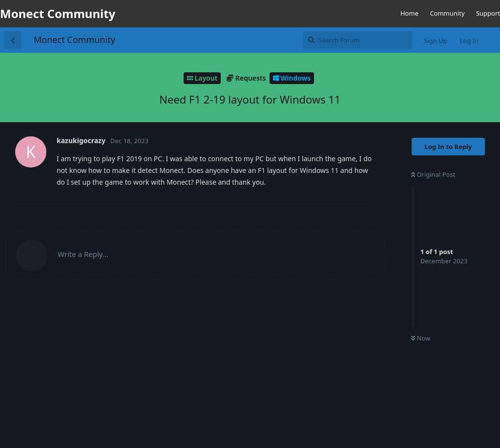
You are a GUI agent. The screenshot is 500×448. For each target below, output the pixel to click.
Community (447, 13)
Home (409, 13)
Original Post (433, 174)
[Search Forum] (358, 40)
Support (488, 13)
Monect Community (74, 40)
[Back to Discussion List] (13, 40)
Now (421, 338)
